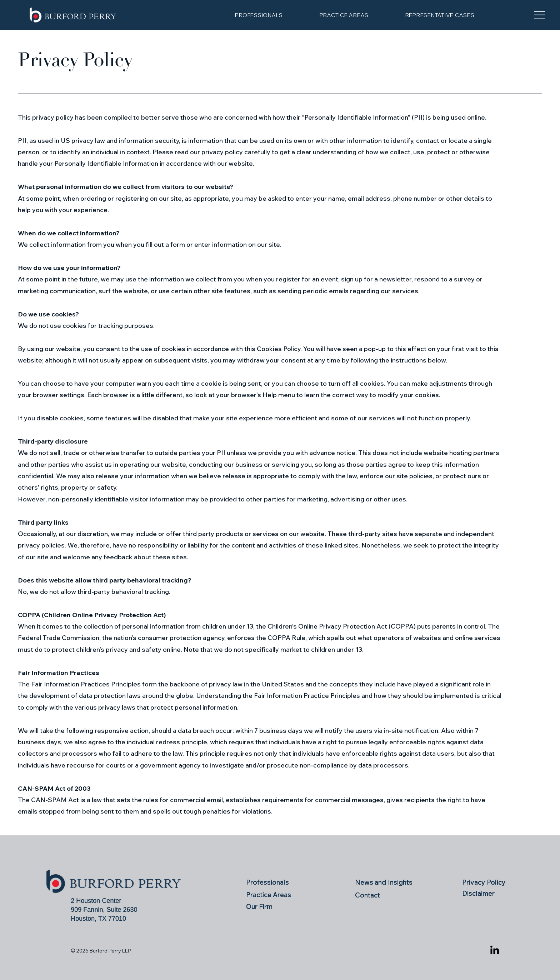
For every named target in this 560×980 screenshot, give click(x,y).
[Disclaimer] (486, 893)
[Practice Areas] (277, 895)
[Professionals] (269, 882)
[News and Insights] (387, 882)
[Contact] (387, 895)
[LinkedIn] (495, 951)
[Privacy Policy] (486, 882)
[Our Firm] (269, 907)
